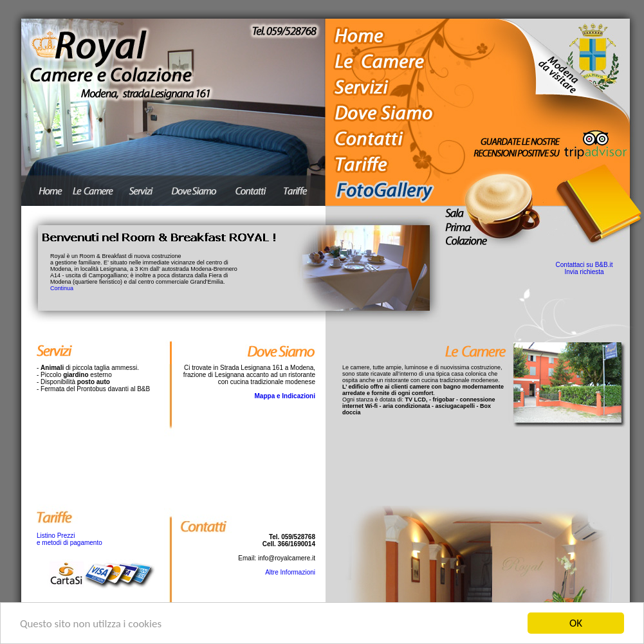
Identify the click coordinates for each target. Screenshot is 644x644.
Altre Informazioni (290, 572)
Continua (62, 288)
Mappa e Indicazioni (285, 396)
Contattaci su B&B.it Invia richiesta (584, 268)
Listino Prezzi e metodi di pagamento (69, 539)
